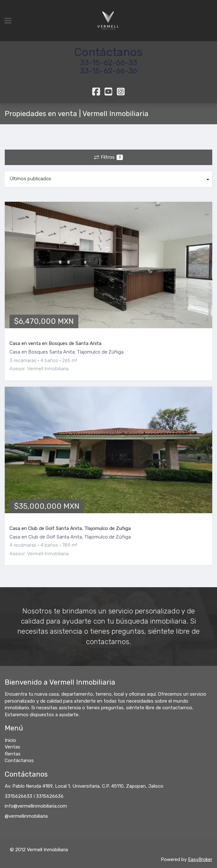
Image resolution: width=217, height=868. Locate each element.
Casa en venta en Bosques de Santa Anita (55, 343)
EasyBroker (200, 859)
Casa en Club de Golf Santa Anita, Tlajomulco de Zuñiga (70, 528)
